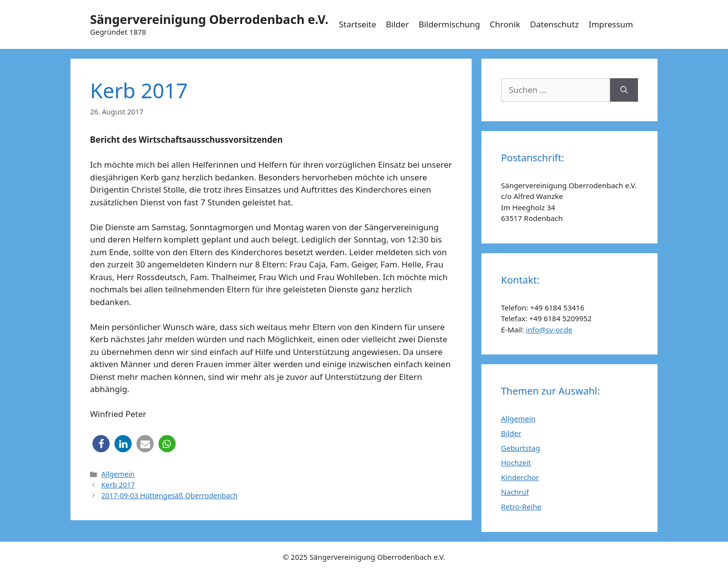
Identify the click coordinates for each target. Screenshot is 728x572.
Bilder (398, 24)
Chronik (505, 24)
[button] (101, 444)
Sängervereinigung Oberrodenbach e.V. (209, 19)
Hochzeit (516, 462)
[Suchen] (624, 90)
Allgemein (118, 474)
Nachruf (515, 492)
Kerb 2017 (118, 485)
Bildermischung (449, 24)
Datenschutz (554, 24)
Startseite (358, 24)
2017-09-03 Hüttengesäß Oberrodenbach (170, 495)
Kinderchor (520, 477)
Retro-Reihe (521, 506)
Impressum (611, 24)
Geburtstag (521, 448)
